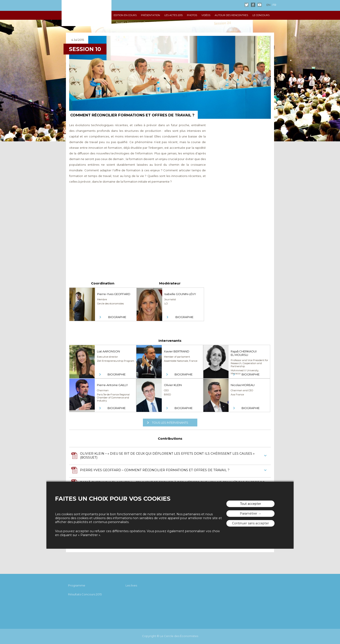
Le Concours (261, 15)
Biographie (117, 317)
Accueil (120, 22)
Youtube (260, 5)
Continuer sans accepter (250, 523)
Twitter (247, 5)
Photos (192, 15)
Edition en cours (125, 15)
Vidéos (206, 15)
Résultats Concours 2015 (85, 594)
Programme (134, 22)
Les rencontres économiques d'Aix (87, 13)
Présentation (150, 15)
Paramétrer (248, 514)
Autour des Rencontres (231, 15)
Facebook (253, 5)
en (268, 5)
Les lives (131, 585)
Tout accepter (251, 504)
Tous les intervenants (170, 423)
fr (274, 5)
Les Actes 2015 (173, 15)
